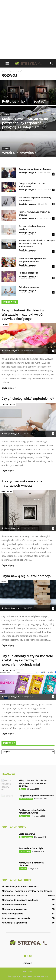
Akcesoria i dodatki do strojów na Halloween (27, 891)
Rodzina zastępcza (28, 273)
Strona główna (8, 71)
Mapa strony (28, 971)
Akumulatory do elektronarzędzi (20, 887)
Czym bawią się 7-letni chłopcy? (26, 576)
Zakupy (5, 324)
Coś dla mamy (25, 851)
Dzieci (4, 582)
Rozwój (6, 97)
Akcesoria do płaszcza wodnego (20, 900)
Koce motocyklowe (12, 914)
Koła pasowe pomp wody (16, 918)
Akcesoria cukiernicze (14, 896)
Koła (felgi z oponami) (14, 923)
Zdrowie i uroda (8, 404)
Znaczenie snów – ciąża (31, 848)
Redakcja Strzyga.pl (27, 172)
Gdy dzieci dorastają (29, 287)
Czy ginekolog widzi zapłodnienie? (28, 399)
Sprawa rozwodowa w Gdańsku (35, 169)
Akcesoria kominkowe (14, 909)
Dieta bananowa (27, 834)
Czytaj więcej (9, 388)
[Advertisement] (28, 30)
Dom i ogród (7, 491)
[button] (52, 63)
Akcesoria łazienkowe (14, 905)
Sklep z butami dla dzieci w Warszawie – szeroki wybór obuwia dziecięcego (23, 315)
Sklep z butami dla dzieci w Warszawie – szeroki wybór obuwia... (33, 783)
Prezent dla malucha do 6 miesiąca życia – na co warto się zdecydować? (37, 243)
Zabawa (23, 869)
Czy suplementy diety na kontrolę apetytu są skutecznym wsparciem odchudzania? (27, 660)
